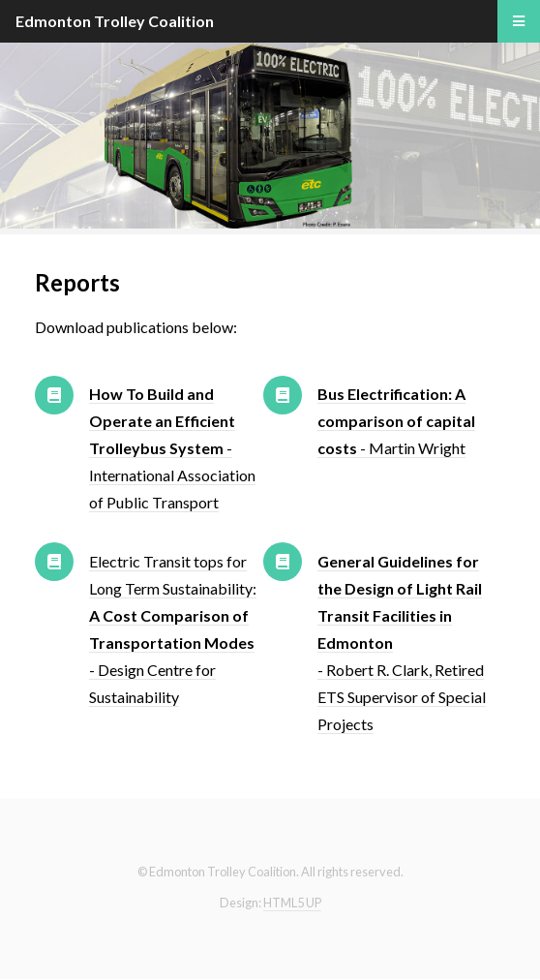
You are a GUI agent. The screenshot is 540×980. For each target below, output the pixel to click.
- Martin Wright (396, 421)
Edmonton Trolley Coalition (115, 21)
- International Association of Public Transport (172, 448)
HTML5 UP (292, 903)
